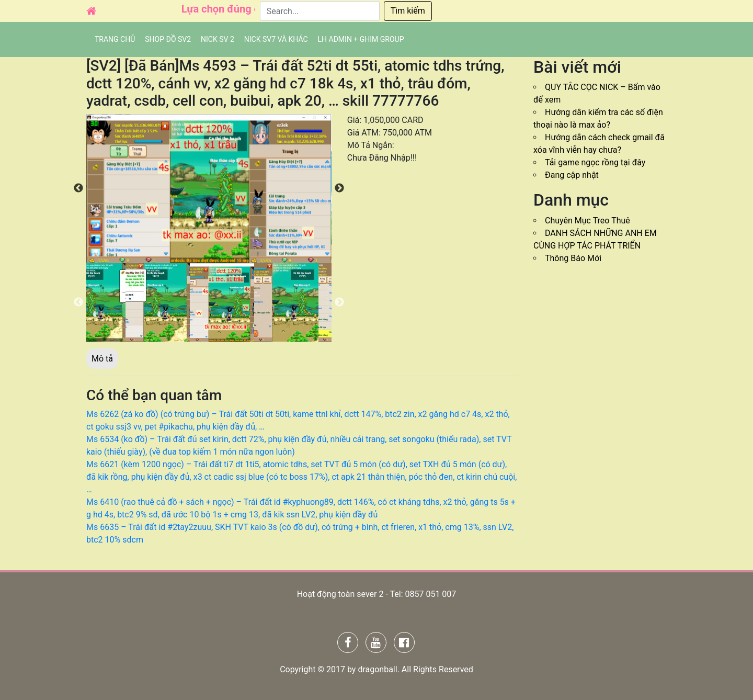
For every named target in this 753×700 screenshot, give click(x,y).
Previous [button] (78, 188)
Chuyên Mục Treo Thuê (587, 221)
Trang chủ (115, 39)
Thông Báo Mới (573, 258)
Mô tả (102, 359)
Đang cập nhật (572, 175)
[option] (209, 189)
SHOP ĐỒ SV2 (168, 39)
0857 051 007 (430, 594)
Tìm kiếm (408, 11)
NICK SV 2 (218, 39)
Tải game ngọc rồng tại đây (595, 162)
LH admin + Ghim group (361, 39)
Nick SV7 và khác (276, 39)
